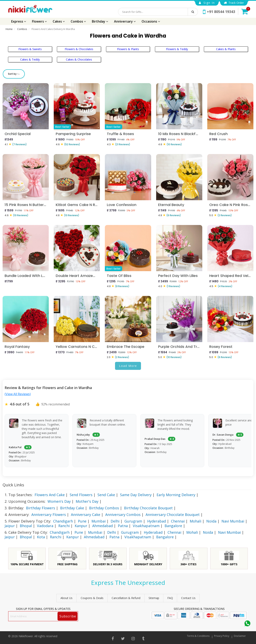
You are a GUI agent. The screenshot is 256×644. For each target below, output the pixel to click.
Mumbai (99, 521)
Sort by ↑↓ (14, 74)
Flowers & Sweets (30, 49)
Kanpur (81, 526)
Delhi (115, 521)
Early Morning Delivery (176, 495)
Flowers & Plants (128, 49)
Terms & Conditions (198, 636)
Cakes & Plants (226, 49)
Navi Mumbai (233, 521)
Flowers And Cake (50, 495)
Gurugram (133, 521)
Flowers (39, 21)
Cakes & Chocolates (79, 59)
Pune (82, 521)
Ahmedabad (103, 526)
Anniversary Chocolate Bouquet (173, 515)
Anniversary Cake (86, 515)
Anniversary (125, 21)
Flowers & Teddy (177, 49)
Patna (123, 526)
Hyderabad (157, 521)
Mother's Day (87, 501)
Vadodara (45, 526)
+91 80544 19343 (219, 12)
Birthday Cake (72, 508)
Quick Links (13, 485)
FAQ (170, 598)
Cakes (59, 21)
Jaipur (10, 526)
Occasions (151, 21)
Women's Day (59, 501)
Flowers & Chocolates (79, 49)
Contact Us (188, 598)
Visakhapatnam (146, 526)
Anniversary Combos (123, 515)
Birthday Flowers (41, 508)
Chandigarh (63, 521)
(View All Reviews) (18, 394)
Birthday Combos (104, 508)
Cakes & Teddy (30, 59)
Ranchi (64, 526)
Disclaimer (240, 636)
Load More (128, 366)
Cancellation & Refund (126, 598)
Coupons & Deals (92, 598)
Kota (41, 537)
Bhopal (26, 526)
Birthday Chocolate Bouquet (148, 508)
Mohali (195, 521)
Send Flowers (81, 495)
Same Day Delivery (136, 495)
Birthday (100, 21)
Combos (78, 21)
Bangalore (173, 526)
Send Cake (106, 495)
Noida (211, 521)
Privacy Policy (222, 636)
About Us (66, 598)
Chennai (178, 521)
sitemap (154, 598)
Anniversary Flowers (49, 515)
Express (19, 21)
